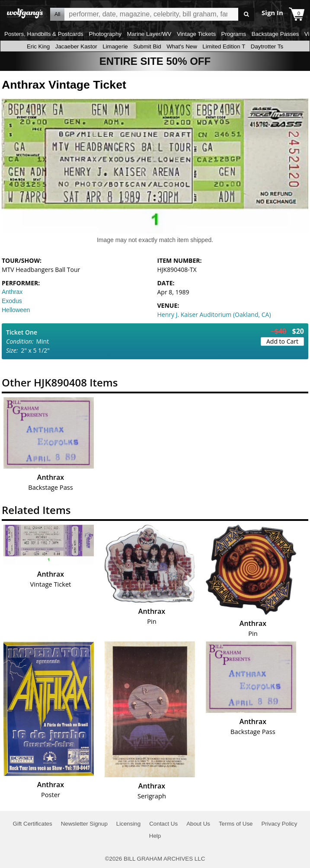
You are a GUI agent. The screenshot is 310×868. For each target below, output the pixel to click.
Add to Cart (282, 341)
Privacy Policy (279, 824)
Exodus (12, 301)
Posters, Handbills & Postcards (44, 34)
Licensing (128, 824)
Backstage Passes (275, 34)
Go (246, 14)
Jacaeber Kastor (76, 46)
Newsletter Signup (84, 824)
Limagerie (115, 46)
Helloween (16, 310)
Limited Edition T (224, 46)
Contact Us (163, 824)
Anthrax (12, 292)
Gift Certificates (33, 824)
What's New (182, 46)
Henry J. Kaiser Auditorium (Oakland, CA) (214, 314)
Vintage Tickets (196, 34)
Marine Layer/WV (149, 34)
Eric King (38, 46)
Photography (105, 34)
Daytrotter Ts (267, 46)
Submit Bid (147, 46)
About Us (198, 824)
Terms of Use (236, 824)
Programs (234, 34)
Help (155, 836)
